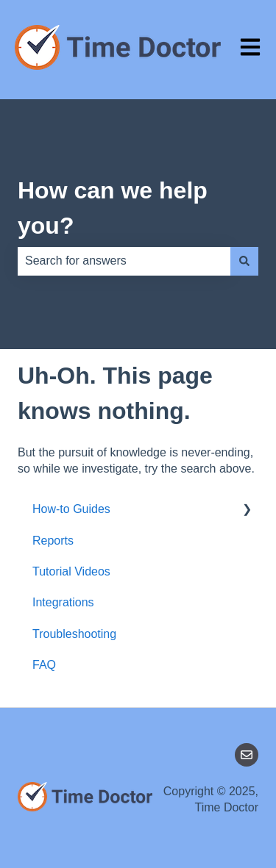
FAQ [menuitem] (44, 665)
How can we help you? (113, 208)
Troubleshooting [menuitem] (74, 634)
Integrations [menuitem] (63, 602)
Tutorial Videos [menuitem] (71, 571)
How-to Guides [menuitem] (71, 509)
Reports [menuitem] (53, 541)
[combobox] (124, 261)
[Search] (244, 261)
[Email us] (247, 755)
